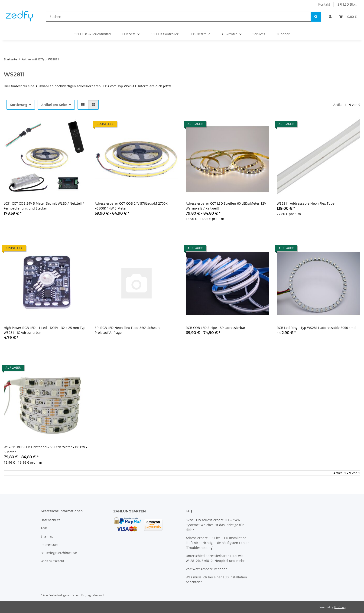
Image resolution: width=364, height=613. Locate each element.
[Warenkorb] (348, 17)
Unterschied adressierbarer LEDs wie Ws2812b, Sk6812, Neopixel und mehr (215, 558)
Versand (98, 595)
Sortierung (19, 105)
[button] (330, 17)
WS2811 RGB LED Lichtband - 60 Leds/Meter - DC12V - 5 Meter (45, 449)
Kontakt (324, 4)
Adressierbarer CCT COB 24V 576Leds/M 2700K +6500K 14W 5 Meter (131, 206)
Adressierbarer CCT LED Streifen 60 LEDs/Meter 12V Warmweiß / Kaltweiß (226, 206)
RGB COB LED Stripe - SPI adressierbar (216, 328)
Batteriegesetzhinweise (59, 553)
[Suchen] (178, 17)
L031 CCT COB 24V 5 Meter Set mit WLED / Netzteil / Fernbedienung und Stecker (44, 206)
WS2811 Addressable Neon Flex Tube (306, 203)
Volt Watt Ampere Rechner (206, 569)
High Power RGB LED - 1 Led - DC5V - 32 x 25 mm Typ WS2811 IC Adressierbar (45, 330)
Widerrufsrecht (52, 561)
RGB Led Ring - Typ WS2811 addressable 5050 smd (316, 328)
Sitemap (47, 536)
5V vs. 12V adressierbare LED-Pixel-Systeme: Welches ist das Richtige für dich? (215, 525)
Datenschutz (50, 520)
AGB (44, 528)
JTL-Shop (340, 607)
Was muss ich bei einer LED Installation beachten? (216, 580)
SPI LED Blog (347, 4)
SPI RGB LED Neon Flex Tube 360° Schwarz (128, 328)
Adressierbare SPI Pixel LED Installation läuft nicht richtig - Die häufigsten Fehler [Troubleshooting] (217, 543)
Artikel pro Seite (54, 105)
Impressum (49, 545)
